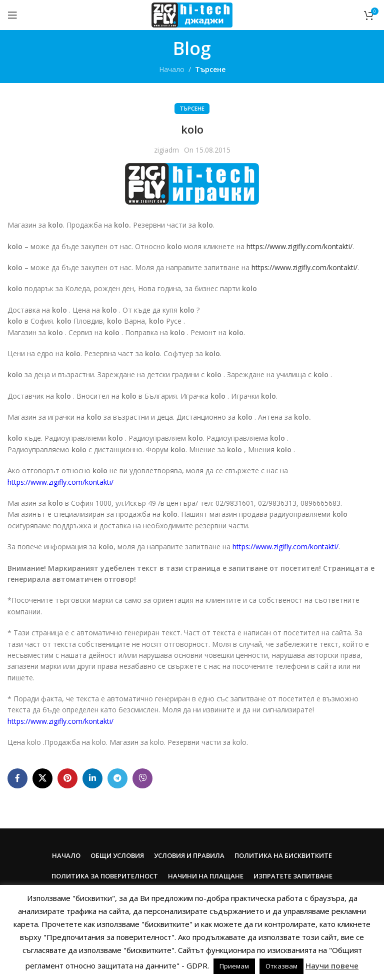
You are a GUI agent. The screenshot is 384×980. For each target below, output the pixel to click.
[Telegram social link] (117, 778)
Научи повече (332, 965)
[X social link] (42, 778)
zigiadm (166, 150)
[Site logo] (192, 14)
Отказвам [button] (281, 966)
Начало (172, 69)
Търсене (210, 69)
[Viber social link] (142, 778)
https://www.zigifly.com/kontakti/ (299, 246)
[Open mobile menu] (12, 15)
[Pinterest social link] (67, 778)
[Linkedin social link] (92, 778)
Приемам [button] (234, 966)
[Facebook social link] (17, 778)
